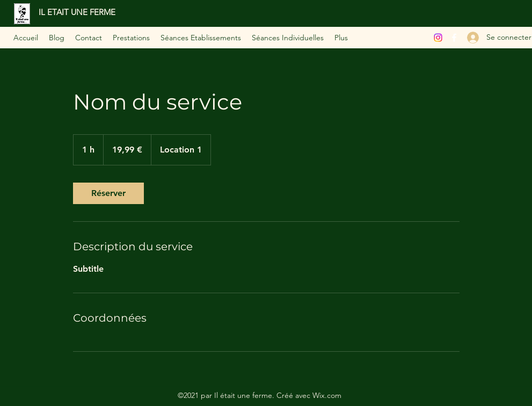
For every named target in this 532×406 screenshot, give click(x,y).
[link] (108, 193)
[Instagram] (438, 38)
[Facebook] (454, 38)
